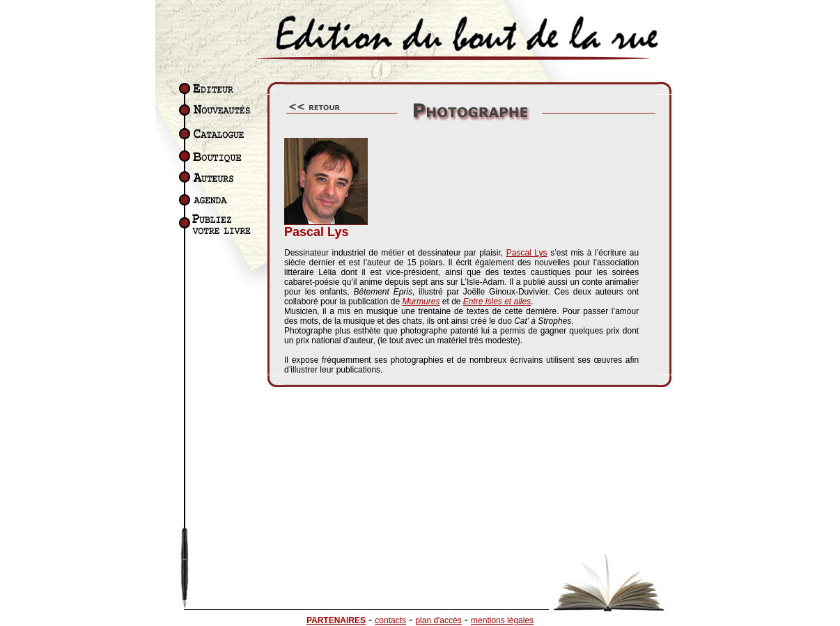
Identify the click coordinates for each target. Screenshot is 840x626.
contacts (390, 620)
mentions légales (502, 620)
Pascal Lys (527, 253)
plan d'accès (438, 620)
